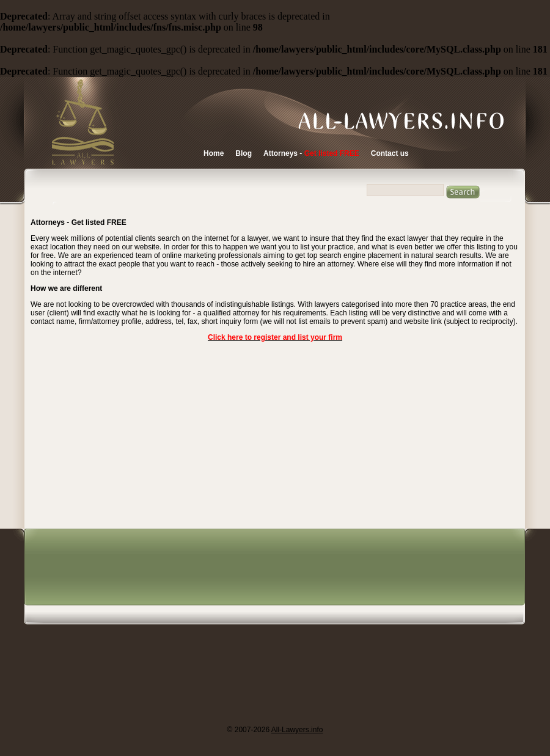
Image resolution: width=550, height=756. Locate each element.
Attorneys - (311, 153)
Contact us (390, 153)
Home (214, 153)
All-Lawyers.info (297, 730)
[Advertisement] (259, 626)
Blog (244, 153)
